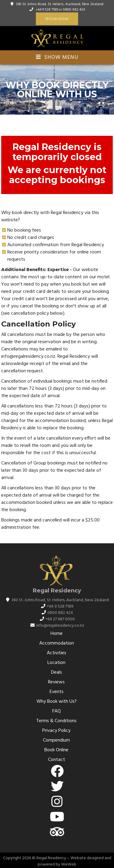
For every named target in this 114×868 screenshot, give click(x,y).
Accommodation (57, 643)
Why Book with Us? (57, 702)
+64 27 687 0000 (60, 619)
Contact (57, 760)
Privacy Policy (56, 731)
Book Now (57, 19)
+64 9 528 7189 (47, 10)
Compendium (56, 740)
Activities (57, 653)
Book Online (56, 750)
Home (57, 634)
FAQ (57, 711)
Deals (57, 672)
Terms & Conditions (56, 721)
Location (56, 663)
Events (57, 692)
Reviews (56, 682)
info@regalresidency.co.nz (60, 626)
